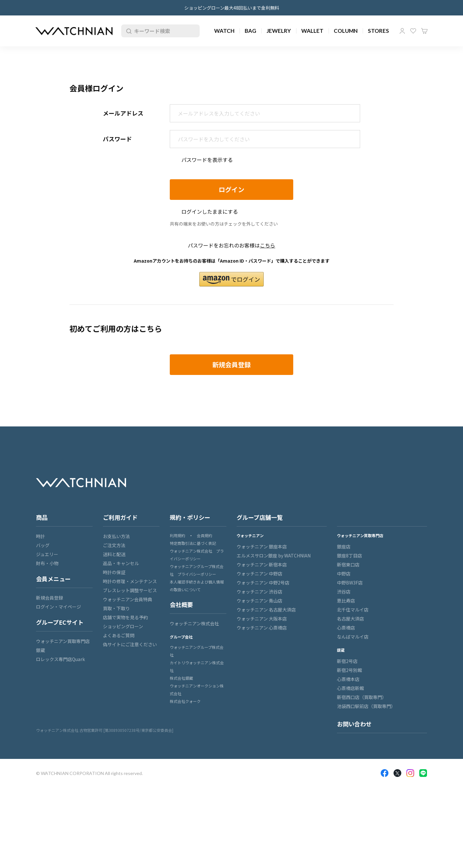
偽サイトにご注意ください (130, 644)
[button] (232, 279)
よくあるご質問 (119, 635)
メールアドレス (123, 113)
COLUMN (346, 31)
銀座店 (344, 546)
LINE (423, 773)
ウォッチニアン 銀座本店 (262, 546)
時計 (41, 536)
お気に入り (413, 31)
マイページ (402, 31)
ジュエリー (47, 554)
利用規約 (177, 535)
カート (424, 31)
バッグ (43, 545)
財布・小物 (47, 563)
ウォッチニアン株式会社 (194, 623)
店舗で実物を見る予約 (125, 617)
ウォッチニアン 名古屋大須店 (266, 610)
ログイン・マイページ (59, 607)
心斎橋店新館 (350, 688)
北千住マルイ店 (353, 610)
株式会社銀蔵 (181, 678)
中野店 (344, 574)
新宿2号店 (347, 661)
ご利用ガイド (120, 517)
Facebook (385, 773)
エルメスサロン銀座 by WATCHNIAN (274, 555)
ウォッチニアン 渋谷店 (259, 592)
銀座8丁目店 (350, 555)
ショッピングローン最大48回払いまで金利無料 (232, 8)
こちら (268, 245)
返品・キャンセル (121, 563)
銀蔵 (41, 650)
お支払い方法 (116, 536)
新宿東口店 (348, 565)
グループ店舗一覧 (260, 517)
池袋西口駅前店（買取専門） (366, 706)
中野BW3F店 (350, 583)
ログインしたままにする (210, 211)
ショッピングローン (123, 626)
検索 (128, 31)
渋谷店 (344, 592)
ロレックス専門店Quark (60, 659)
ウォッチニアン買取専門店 (63, 641)
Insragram (410, 773)
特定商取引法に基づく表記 (193, 543)
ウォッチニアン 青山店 (259, 601)
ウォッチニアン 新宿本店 (262, 565)
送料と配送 (114, 554)
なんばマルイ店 (353, 637)
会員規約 (204, 535)
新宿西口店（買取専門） (362, 697)
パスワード (117, 139)
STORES (378, 31)
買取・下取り (116, 608)
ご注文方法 (114, 545)
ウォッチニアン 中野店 (259, 574)
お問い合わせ (354, 724)
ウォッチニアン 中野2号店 (263, 583)
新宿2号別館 (350, 670)
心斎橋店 (346, 628)
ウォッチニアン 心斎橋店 (262, 628)
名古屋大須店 (350, 619)
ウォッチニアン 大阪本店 (262, 619)
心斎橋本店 (348, 679)
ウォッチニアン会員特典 (127, 599)
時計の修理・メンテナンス (130, 581)
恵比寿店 (346, 601)
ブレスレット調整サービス (130, 590)
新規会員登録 (50, 598)
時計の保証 (114, 572)
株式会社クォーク (185, 701)
